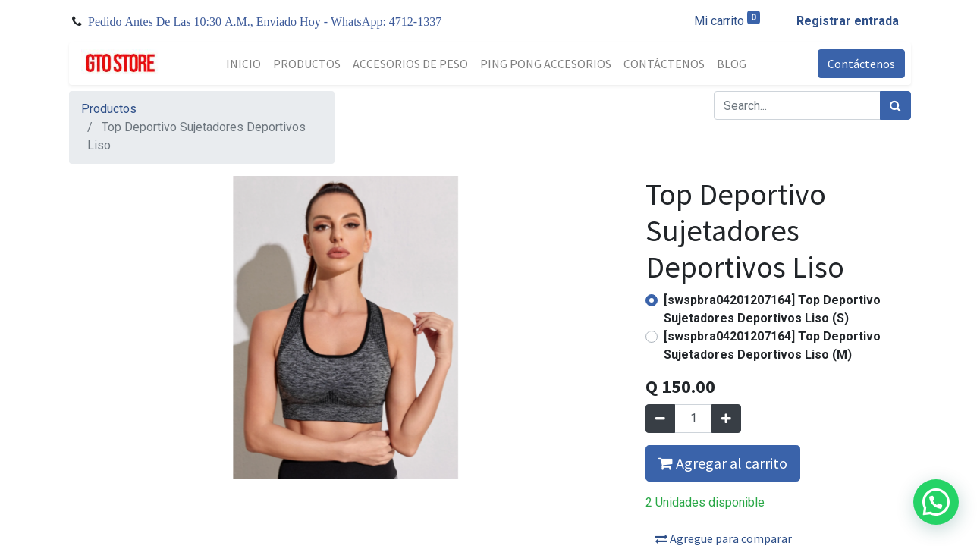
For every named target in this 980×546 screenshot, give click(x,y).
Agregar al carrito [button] (723, 463)
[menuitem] (243, 64)
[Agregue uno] (726, 419)
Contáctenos (861, 64)
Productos (109, 109)
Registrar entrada (848, 21)
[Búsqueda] (895, 105)
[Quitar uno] (660, 419)
